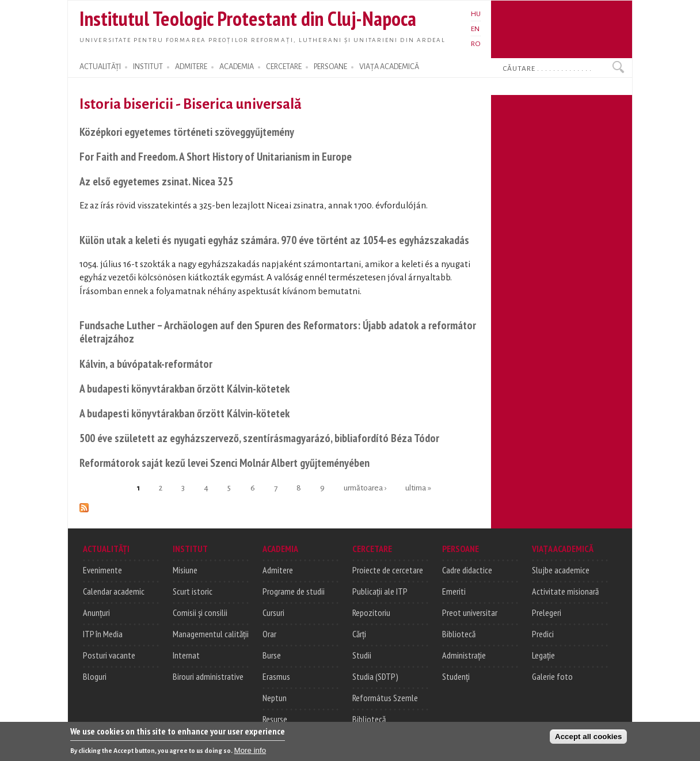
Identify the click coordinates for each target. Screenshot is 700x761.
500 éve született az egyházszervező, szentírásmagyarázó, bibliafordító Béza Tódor (259, 438)
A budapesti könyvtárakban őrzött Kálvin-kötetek (184, 388)
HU (476, 14)
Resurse (275, 719)
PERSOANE (330, 67)
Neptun (275, 698)
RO (476, 44)
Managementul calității (211, 634)
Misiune (185, 570)
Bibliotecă (369, 719)
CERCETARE (284, 67)
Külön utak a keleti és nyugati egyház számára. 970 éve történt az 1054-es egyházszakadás (274, 240)
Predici (543, 634)
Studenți (456, 676)
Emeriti (454, 591)
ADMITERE (191, 67)
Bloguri (95, 676)
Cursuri (273, 612)
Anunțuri (96, 612)
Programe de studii (294, 591)
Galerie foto (552, 676)
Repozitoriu (371, 612)
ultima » (418, 488)
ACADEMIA (237, 67)
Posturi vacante (109, 655)
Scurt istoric (193, 591)
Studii (362, 655)
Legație (543, 655)
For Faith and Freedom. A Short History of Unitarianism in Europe (216, 156)
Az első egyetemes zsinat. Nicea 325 (156, 181)
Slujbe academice (561, 570)
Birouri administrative (208, 676)
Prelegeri (547, 612)
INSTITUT (148, 67)
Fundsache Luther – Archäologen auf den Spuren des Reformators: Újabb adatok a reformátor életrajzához (278, 332)
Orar (269, 634)
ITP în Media (103, 634)
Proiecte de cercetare (388, 570)
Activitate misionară (565, 591)
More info (250, 754)
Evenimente (102, 570)
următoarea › (365, 488)
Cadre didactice (467, 570)
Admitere (278, 570)
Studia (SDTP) (375, 676)
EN (475, 29)
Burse (272, 655)
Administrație (464, 655)
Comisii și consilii (200, 612)
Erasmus (276, 676)
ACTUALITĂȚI (100, 67)
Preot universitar (470, 612)
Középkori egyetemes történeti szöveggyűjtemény (187, 132)
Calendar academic (114, 591)
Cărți (359, 634)
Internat (186, 655)
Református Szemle (385, 698)
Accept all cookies (588, 740)
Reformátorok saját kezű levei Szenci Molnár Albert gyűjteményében (225, 463)
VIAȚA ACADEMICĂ (389, 67)
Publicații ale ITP (380, 591)
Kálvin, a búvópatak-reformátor (146, 364)
